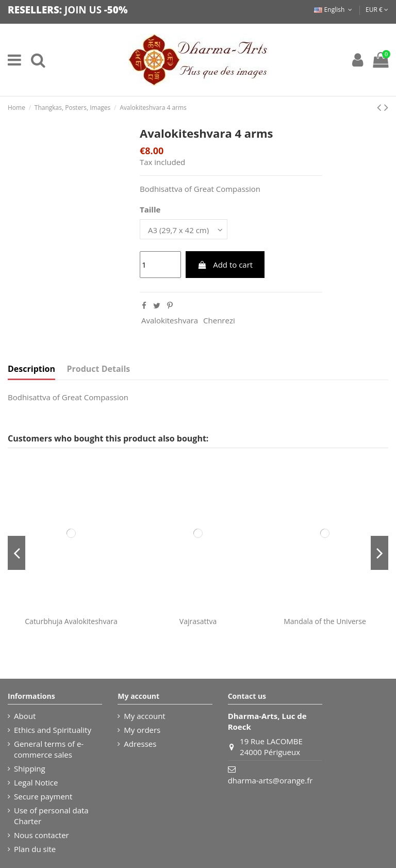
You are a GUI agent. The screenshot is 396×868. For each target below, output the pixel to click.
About (25, 716)
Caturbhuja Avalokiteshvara (71, 621)
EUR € (377, 10)
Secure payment (43, 796)
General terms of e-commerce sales (49, 749)
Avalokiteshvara (170, 320)
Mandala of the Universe (325, 621)
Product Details (99, 369)
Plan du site (35, 849)
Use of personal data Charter (51, 816)
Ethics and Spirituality (53, 730)
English (334, 10)
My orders (142, 730)
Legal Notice (36, 782)
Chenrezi (219, 320)
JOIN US (83, 10)
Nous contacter (42, 835)
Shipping (30, 768)
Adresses (140, 744)
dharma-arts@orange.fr (270, 780)
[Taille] (184, 229)
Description (31, 369)
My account (144, 716)
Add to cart (225, 265)
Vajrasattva (198, 621)
